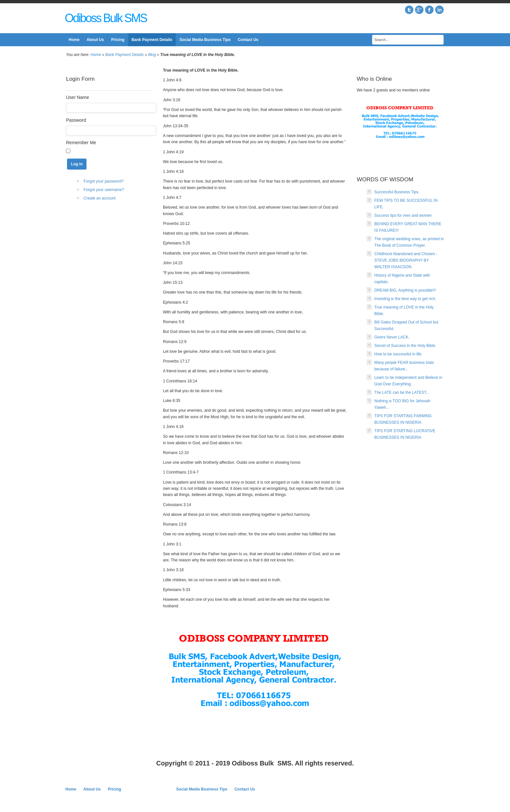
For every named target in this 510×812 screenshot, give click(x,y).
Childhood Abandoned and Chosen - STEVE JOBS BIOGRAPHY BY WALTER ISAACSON (406, 260)
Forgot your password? (104, 181)
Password (76, 120)
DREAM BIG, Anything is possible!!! (405, 290)
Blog (152, 55)
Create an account (100, 198)
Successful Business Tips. (397, 192)
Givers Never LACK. (392, 337)
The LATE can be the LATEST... (402, 392)
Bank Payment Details (125, 55)
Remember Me (81, 143)
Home (96, 55)
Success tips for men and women (403, 215)
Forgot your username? (104, 190)
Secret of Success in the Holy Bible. (405, 346)
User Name (78, 97)
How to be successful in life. (398, 354)
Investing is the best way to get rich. (405, 299)
